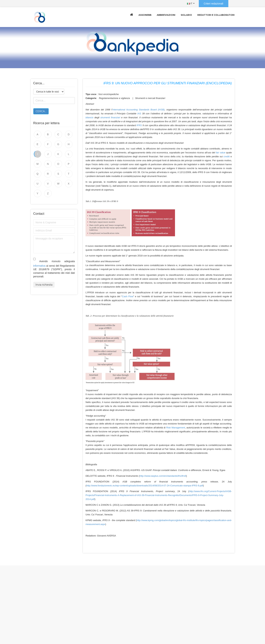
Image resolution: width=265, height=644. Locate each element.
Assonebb (145, 15)
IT (190, 4)
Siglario (186, 15)
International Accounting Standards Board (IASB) (138, 110)
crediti (227, 156)
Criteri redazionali (214, 4)
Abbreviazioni (166, 15)
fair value (221, 153)
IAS (139, 114)
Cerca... (41, 111)
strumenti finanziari (110, 117)
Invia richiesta (44, 285)
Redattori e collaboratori (216, 15)
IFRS (139, 125)
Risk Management (176, 428)
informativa (39, 266)
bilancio (89, 117)
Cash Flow (128, 296)
